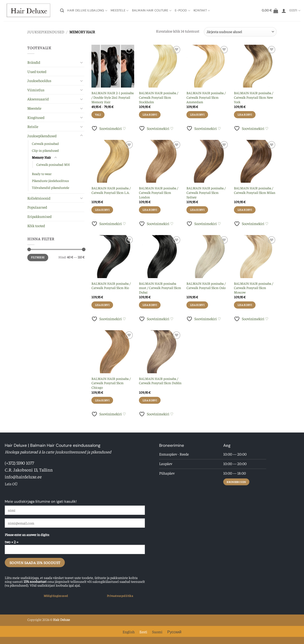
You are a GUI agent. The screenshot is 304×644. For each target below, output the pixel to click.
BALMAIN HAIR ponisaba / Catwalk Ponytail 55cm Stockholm (159, 97)
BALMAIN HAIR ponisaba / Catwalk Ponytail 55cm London (159, 192)
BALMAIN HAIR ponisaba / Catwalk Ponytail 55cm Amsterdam (206, 97)
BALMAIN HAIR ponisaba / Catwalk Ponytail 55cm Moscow (254, 288)
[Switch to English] (129, 631)
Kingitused (36, 117)
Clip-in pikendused (45, 150)
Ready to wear (42, 174)
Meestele (120, 11)
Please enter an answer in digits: (27, 535)
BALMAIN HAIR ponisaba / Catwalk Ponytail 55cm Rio (111, 286)
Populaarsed (37, 207)
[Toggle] (81, 62)
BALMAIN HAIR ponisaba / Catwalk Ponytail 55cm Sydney (206, 192)
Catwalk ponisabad (45, 143)
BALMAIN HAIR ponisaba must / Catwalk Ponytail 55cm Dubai (160, 288)
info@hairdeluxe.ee (23, 477)
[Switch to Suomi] (157, 631)
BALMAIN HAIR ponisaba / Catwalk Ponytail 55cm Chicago (111, 383)
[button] (62, 11)
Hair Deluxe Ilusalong (87, 11)
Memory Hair (41, 157)
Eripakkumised (39, 216)
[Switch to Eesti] (143, 631)
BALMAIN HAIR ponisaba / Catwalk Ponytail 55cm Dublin (160, 381)
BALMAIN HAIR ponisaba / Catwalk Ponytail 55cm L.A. (111, 190)
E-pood (183, 11)
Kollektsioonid (39, 198)
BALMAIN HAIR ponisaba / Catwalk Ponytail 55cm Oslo (206, 286)
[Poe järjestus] (240, 32)
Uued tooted (37, 71)
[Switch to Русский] (174, 631)
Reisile (33, 126)
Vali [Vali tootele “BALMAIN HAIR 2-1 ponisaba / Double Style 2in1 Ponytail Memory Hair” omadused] (98, 114)
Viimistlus (36, 90)
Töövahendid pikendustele (50, 187)
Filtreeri (38, 257)
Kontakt (202, 11)
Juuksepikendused (46, 32)
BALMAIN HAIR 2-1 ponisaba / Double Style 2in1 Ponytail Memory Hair (113, 97)
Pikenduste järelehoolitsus (50, 181)
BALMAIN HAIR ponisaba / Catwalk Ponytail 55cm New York (254, 97)
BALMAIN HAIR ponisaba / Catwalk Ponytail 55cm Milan (255, 190)
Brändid (34, 62)
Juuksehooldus (39, 80)
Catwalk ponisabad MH (53, 164)
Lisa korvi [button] (150, 114)
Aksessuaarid (38, 99)
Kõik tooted (36, 226)
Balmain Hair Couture (152, 11)
